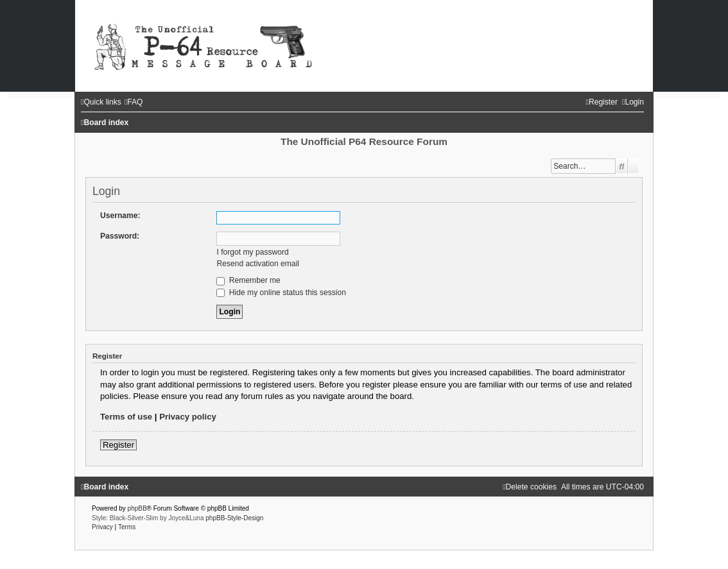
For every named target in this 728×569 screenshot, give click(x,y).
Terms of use (126, 417)
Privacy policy (188, 417)
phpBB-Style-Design (234, 518)
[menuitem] (134, 102)
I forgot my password (252, 252)
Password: (120, 236)
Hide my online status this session (281, 293)
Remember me (248, 280)
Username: (120, 216)
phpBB (137, 508)
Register (118, 445)
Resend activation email (257, 264)
